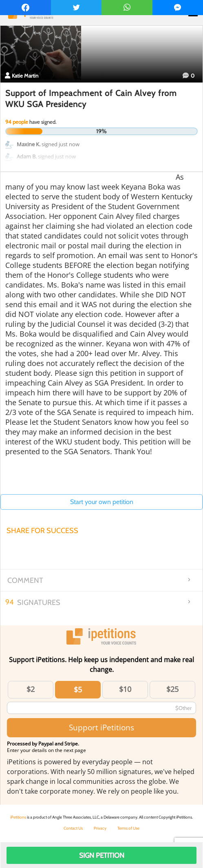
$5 (78, 689)
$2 (31, 689)
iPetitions (18, 817)
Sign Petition (102, 855)
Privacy (100, 828)
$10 (125, 689)
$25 (172, 689)
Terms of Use (128, 828)
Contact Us (73, 828)
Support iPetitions (101, 727)
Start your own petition (102, 502)
